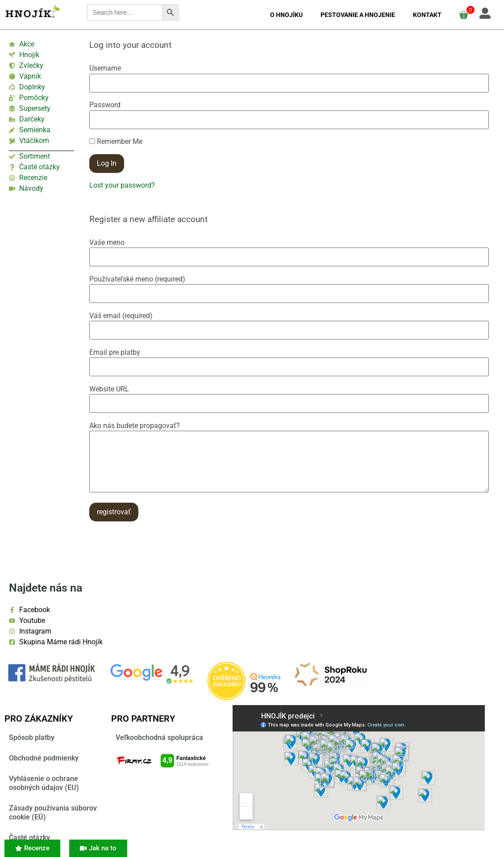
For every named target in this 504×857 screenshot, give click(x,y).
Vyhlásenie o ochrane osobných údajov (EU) (44, 783)
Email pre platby (115, 353)
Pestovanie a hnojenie (358, 15)
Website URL (109, 389)
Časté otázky (29, 838)
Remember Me (116, 142)
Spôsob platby (32, 737)
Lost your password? (122, 185)
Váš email (121, 316)
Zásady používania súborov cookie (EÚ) (53, 813)
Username (105, 68)
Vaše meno (107, 243)
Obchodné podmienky (44, 758)
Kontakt (427, 15)
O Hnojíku (286, 15)
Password (105, 105)
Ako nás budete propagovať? (135, 426)
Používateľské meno (137, 279)
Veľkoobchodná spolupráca (159, 737)
